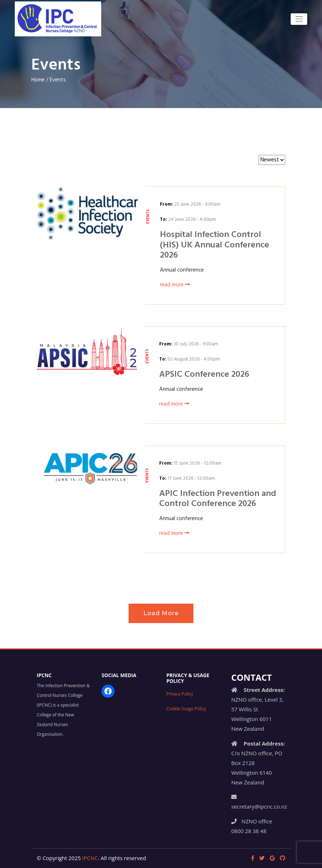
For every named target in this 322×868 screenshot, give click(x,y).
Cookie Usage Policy (186, 708)
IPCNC (90, 858)
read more (175, 285)
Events (58, 80)
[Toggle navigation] (299, 19)
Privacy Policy (180, 694)
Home (38, 80)
